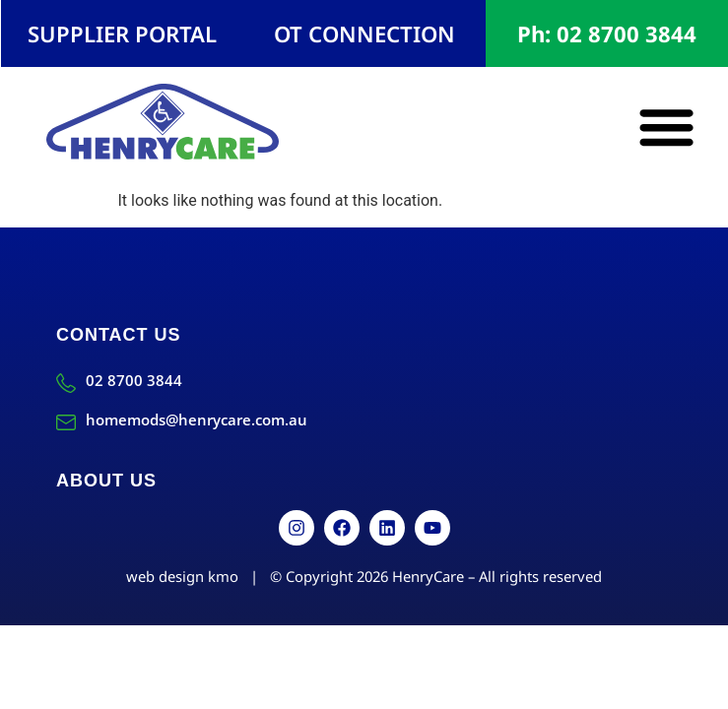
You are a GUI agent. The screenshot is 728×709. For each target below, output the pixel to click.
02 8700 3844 (134, 380)
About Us (106, 481)
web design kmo (182, 576)
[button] (666, 127)
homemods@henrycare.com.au (197, 419)
